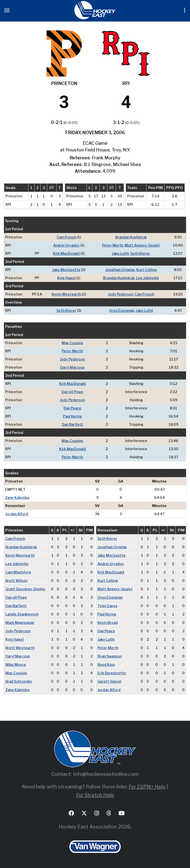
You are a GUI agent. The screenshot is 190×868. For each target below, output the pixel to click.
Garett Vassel (109, 681)
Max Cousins (72, 343)
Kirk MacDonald (66, 253)
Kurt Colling (147, 270)
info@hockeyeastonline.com (106, 774)
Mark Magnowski (20, 623)
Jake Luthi (120, 253)
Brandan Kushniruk (131, 237)
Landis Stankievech (22, 614)
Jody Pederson (121, 294)
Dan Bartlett (72, 424)
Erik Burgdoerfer (112, 673)
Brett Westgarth (20, 648)
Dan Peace (72, 408)
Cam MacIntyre (18, 572)
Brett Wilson (16, 581)
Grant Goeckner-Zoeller (25, 589)
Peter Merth (113, 245)
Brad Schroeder (19, 681)
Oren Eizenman (122, 310)
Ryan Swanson (110, 656)
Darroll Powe (72, 392)
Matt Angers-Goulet (142, 245)
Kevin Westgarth (66, 294)
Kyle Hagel (66, 278)
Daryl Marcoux (72, 367)
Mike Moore (16, 665)
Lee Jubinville (148, 278)
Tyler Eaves (107, 606)
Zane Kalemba (17, 498)
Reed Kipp (106, 665)
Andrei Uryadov (66, 245)
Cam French (66, 237)
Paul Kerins (72, 416)
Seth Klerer (140, 253)
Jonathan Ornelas (120, 270)
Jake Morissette (66, 270)
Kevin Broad (108, 623)
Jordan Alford (17, 514)
